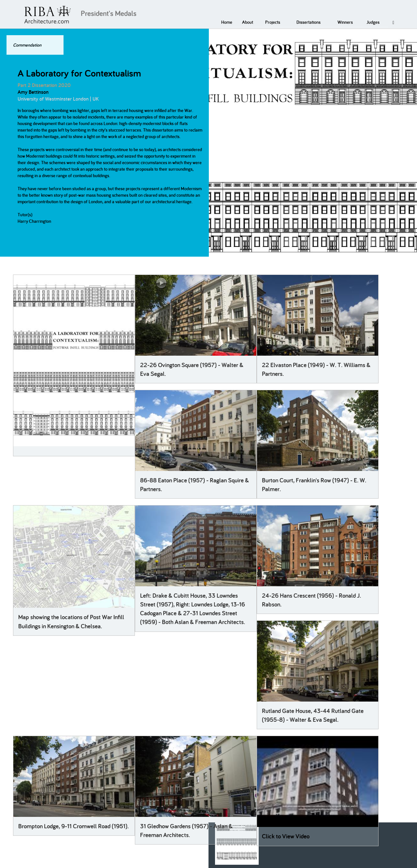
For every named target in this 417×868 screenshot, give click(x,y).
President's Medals (109, 13)
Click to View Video (286, 836)
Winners (345, 22)
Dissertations (309, 22)
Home (227, 22)
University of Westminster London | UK (58, 99)
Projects (273, 22)
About (248, 22)
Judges (373, 22)
